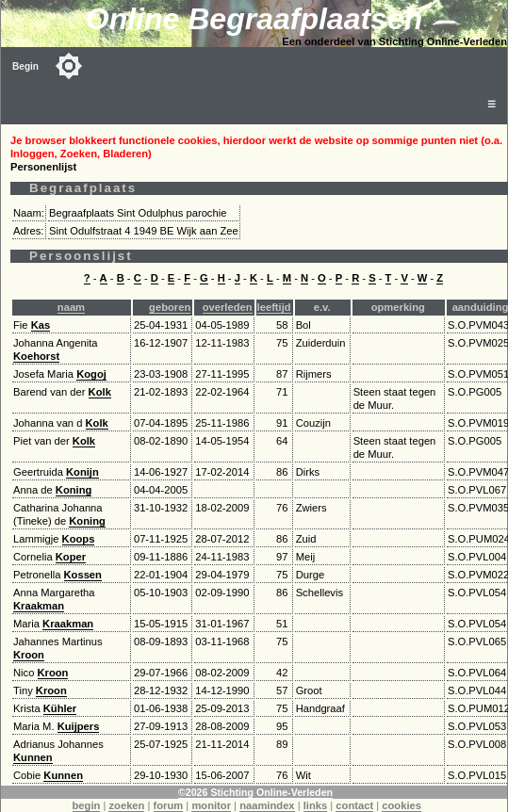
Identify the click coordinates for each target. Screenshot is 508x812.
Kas (41, 325)
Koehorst (36, 356)
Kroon (29, 655)
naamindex (267, 805)
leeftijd (274, 307)
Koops (79, 539)
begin (87, 805)
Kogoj (91, 374)
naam (71, 307)
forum (169, 805)
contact (354, 805)
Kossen (83, 575)
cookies (401, 805)
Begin (25, 66)
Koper (71, 557)
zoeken (126, 805)
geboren (170, 307)
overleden (228, 307)
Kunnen (33, 757)
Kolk (100, 392)
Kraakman (39, 606)
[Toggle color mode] (69, 66)
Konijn (82, 472)
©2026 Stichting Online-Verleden (255, 792)
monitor (211, 805)
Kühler (60, 708)
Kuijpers (79, 726)
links (316, 805)
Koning (74, 490)
